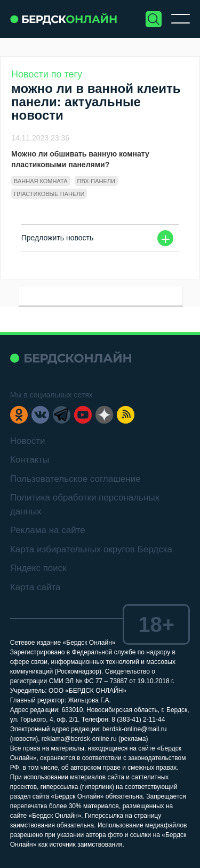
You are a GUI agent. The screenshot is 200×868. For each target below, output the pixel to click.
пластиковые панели (49, 194)
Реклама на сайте (48, 530)
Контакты (30, 460)
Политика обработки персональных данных (85, 505)
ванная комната (41, 181)
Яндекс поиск (38, 568)
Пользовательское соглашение (75, 479)
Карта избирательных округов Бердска (91, 549)
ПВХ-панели (96, 181)
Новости (28, 441)
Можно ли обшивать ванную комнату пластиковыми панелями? (80, 159)
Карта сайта (35, 587)
